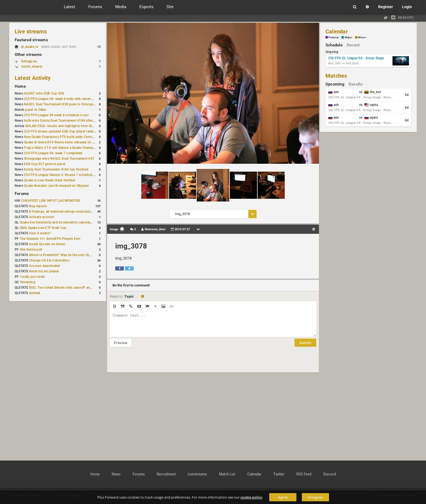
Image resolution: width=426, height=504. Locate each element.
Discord (330, 474)
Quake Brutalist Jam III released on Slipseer (56, 186)
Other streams (28, 55)
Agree (283, 497)
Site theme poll (31, 250)
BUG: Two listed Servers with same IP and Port (64, 288)
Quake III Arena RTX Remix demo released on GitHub (63, 142)
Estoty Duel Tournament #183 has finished (56, 169)
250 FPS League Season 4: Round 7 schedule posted (64, 175)
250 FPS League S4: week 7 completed (53, 153)
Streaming (28, 282)
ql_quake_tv (30, 47)
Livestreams (197, 474)
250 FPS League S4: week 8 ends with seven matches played (69, 99)
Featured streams (31, 40)
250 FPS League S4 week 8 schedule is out (56, 115)
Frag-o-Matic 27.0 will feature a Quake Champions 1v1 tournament (74, 148)
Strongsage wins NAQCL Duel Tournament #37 (59, 159)
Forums (22, 194)
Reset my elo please (44, 271)
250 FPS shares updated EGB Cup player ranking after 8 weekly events (77, 131)
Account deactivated (45, 266)
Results (356, 84)
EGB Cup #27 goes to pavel (45, 164)
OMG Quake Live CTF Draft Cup (43, 228)
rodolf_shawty (32, 67)
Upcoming (335, 84)
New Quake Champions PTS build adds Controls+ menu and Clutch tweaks (80, 137)
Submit (305, 347)
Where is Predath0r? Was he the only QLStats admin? (69, 255)
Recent (353, 45)
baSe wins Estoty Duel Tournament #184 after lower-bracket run (72, 121)
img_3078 (131, 246)
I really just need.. (33, 277)
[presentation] (151, 363)
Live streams (31, 31)
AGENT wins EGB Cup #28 (44, 93)
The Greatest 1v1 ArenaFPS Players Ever (50, 239)
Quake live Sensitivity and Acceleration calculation (57, 222)
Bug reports (38, 206)
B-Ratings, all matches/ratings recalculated (61, 212)
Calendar (337, 31)
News (116, 474)
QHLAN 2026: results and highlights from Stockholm (65, 126)
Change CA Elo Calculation (49, 260)
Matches (336, 76)
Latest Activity (33, 78)
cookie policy (251, 497)
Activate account (42, 217)
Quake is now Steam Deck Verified (49, 180)
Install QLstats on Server (47, 244)
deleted (35, 293)
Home (20, 86)
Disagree (315, 497)
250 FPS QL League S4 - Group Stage (356, 58)
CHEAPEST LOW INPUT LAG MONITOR (51, 201)
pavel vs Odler (35, 110)
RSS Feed (304, 474)
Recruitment (166, 474)
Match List (227, 474)
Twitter (279, 474)
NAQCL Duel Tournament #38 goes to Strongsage (61, 104)
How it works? (40, 233)
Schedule (334, 45)
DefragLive (29, 61)
